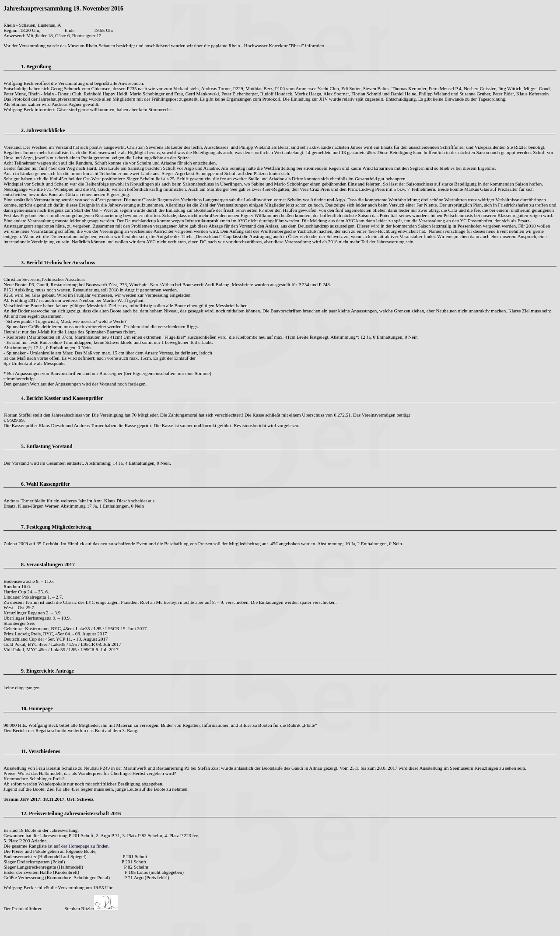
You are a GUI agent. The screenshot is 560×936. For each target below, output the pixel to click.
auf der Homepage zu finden (81, 846)
